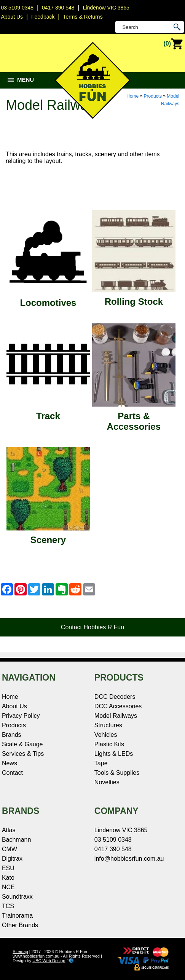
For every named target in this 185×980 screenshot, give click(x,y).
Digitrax (12, 859)
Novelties (107, 782)
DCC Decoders (115, 697)
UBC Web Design (49, 961)
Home (132, 96)
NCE (8, 887)
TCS (8, 906)
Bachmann (17, 840)
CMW (10, 849)
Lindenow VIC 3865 (106, 8)
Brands (12, 735)
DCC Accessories (118, 706)
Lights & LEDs (114, 754)
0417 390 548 (58, 8)
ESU (8, 868)
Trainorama (17, 916)
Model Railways (116, 716)
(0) (173, 44)
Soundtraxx (17, 897)
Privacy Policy (21, 716)
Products (153, 96)
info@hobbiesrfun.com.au (129, 859)
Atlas (9, 830)
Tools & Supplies (117, 773)
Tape (101, 763)
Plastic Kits (109, 744)
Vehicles (106, 735)
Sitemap (20, 952)
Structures (108, 725)
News (10, 763)
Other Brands (20, 925)
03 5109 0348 (17, 8)
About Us (14, 706)
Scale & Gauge (22, 744)
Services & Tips (23, 754)
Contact (12, 773)
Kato (8, 878)
